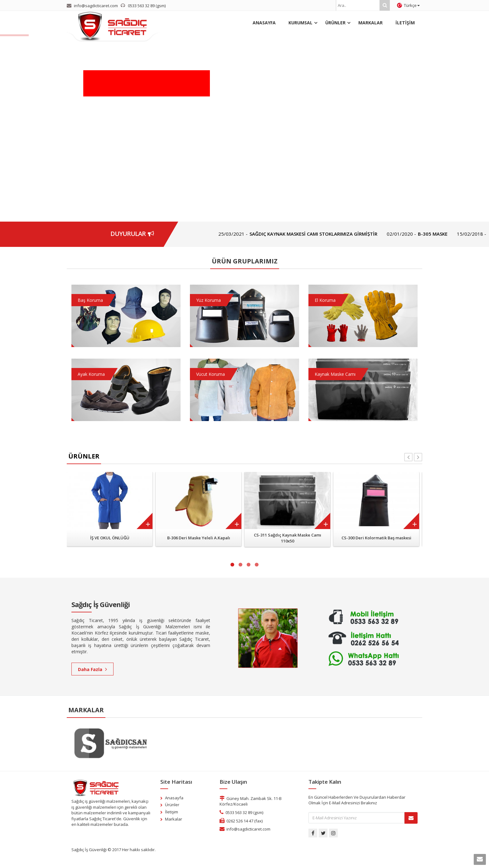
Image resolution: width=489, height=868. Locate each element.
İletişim (172, 812)
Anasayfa (174, 798)
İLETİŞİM (405, 23)
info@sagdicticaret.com (248, 829)
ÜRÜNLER (335, 23)
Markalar (174, 819)
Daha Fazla (92, 669)
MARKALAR (370, 23)
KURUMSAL (300, 23)
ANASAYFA (264, 23)
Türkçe (408, 5)
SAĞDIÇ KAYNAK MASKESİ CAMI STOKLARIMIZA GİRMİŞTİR (327, 234)
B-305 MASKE (446, 234)
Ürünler (172, 805)
